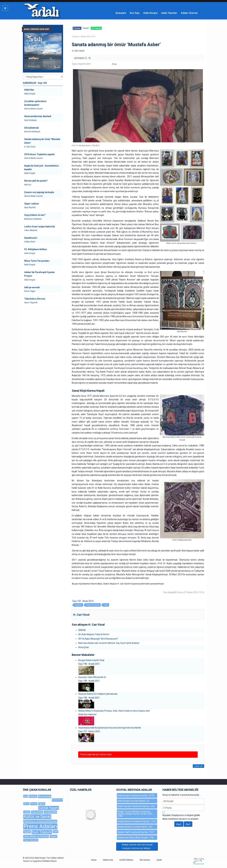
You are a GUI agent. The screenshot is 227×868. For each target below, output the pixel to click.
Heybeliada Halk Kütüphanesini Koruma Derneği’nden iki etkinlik (110, 728)
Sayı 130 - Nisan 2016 (83, 601)
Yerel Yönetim (31, 840)
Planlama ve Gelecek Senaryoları (40, 821)
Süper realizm (32, 204)
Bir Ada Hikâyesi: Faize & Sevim (94, 634)
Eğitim (42, 804)
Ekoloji (34, 804)
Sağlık (27, 832)
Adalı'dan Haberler (87, 714)
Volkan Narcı (30, 242)
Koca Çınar (84, 647)
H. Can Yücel (78, 51)
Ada (106, 605)
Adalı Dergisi (150, 13)
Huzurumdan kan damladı (38, 116)
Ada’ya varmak (32, 287)
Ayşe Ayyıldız (30, 207)
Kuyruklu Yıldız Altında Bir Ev (92, 677)
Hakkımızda (108, 860)
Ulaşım (54, 836)
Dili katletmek (32, 128)
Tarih (55, 832)
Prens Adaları (40, 826)
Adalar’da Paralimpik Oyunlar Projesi (40, 274)
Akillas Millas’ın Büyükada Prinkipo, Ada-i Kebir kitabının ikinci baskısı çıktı (114, 711)
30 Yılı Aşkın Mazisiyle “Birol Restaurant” (98, 639)
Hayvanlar (37, 812)
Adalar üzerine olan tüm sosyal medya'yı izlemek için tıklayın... (137, 846)
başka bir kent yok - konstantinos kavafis (42, 168)
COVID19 (57, 800)
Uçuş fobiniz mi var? (35, 215)
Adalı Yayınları (169, 13)
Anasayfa (121, 13)
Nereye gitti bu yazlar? (36, 181)
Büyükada (45, 796)
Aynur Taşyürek (31, 303)
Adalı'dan (29, 90)
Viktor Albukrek (31, 230)
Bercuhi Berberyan (32, 132)
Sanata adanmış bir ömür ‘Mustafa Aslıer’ (42, 141)
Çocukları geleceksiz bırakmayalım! (35, 103)
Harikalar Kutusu (49, 861)
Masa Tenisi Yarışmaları (37, 261)
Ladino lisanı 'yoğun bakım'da (40, 227)
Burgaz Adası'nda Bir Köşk (91, 660)
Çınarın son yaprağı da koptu (39, 192)
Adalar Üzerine (189, 13)
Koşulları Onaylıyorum (173, 815)
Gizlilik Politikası (126, 860)
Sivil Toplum (42, 832)
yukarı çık (198, 766)
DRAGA (82, 630)
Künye (94, 860)
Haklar (27, 812)
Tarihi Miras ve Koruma (36, 836)
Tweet (86, 28)
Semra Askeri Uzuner (33, 109)
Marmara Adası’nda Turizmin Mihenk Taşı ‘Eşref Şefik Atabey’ (109, 643)
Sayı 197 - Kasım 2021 (89, 731)
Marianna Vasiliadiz (33, 219)
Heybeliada (50, 812)
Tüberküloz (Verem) (35, 299)
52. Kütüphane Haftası (36, 249)
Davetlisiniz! (31, 238)
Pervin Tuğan (30, 291)
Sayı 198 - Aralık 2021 (89, 664)
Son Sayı (135, 13)
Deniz (26, 804)
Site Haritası (145, 860)
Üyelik (159, 860)
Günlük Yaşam (49, 808)
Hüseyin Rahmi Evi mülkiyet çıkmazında (98, 694)
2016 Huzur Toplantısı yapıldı (39, 154)
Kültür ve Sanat (93, 605)
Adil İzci (28, 185)
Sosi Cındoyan (31, 120)
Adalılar (78, 605)
